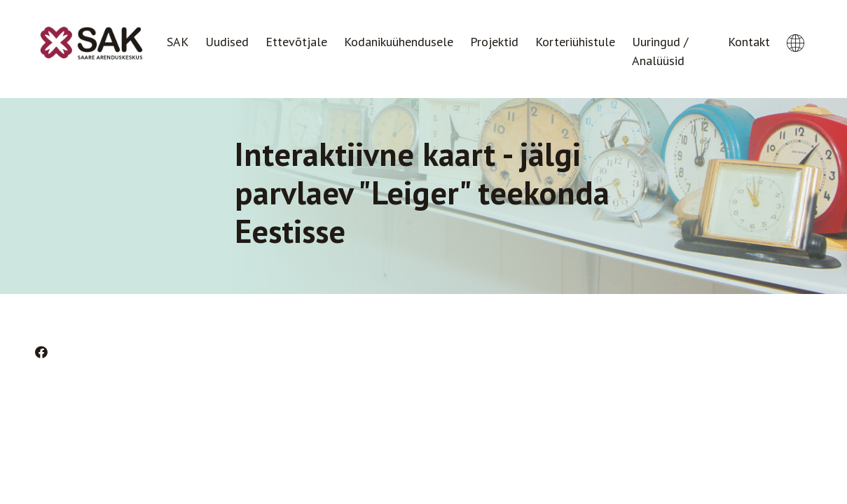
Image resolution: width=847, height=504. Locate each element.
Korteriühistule (575, 42)
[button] (796, 30)
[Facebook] (41, 352)
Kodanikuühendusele (399, 42)
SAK (178, 42)
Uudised (227, 42)
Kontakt (749, 42)
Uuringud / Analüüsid (660, 51)
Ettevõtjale (296, 42)
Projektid (494, 42)
